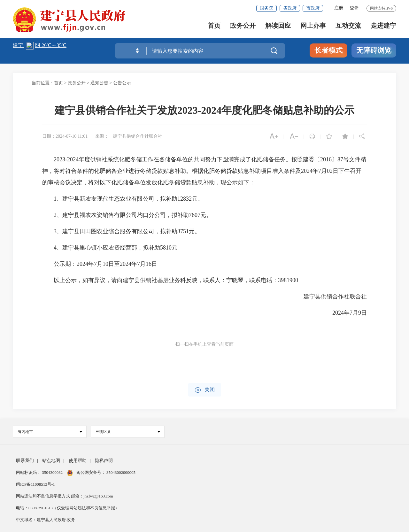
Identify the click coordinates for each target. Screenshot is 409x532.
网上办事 (313, 26)
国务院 (266, 8)
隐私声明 (104, 461)
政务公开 (243, 26)
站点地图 (51, 461)
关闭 (205, 390)
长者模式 (328, 50)
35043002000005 (120, 472)
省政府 (290, 8)
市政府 (313, 8)
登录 (354, 8)
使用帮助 (78, 461)
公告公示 (122, 83)
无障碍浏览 (374, 50)
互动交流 (348, 26)
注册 (339, 8)
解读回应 (278, 26)
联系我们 (25, 461)
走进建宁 (383, 26)
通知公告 (99, 83)
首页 (214, 26)
